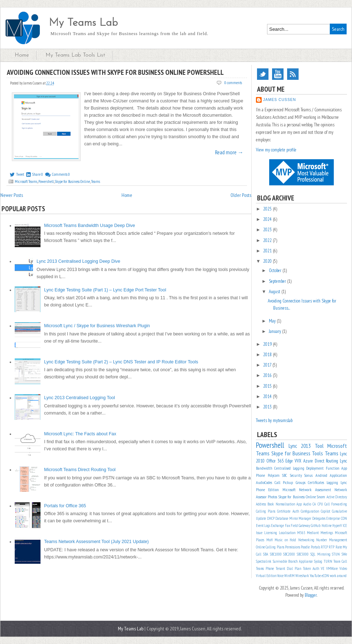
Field (294, 526)
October (276, 270)
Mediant (313, 533)
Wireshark (302, 576)
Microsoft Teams (26, 181)
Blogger (311, 595)
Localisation (287, 533)
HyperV (337, 526)
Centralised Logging (289, 468)
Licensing (271, 533)
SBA (266, 554)
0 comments (233, 83)
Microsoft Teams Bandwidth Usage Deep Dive (90, 226)
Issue (259, 533)
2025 (268, 209)
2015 (268, 386)
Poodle (305, 547)
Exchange (277, 526)
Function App (336, 468)
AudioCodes (264, 482)
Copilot (325, 511)
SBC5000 (303, 554)
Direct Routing (327, 461)
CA (314, 504)
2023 (268, 230)
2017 (268, 365)
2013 (268, 407)
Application (338, 475)
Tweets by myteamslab (274, 420)
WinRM (289, 576)
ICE (345, 526)
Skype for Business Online (72, 181)
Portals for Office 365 (65, 506)
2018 (268, 355)
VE (323, 568)
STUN (336, 554)
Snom (321, 497)
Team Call (340, 561)
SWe (344, 554)
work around (338, 576)
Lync (343, 461)
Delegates (319, 518)
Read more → (229, 152)
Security (296, 475)
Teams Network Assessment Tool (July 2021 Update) (96, 542)
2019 (268, 344)
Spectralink (264, 561)
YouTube (278, 74)
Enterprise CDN (337, 518)
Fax (287, 526)
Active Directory (337, 497)
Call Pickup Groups (290, 482)
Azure (308, 461)
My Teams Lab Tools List (75, 55)
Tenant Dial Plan (288, 568)
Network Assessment (315, 490)
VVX (298, 461)
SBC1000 (276, 554)
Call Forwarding (336, 504)
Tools (317, 453)
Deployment (315, 468)
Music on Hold (285, 540)
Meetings (327, 533)
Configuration (310, 511)
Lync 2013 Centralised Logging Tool (80, 398)
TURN (328, 561)
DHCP (271, 518)
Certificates (316, 482)
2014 (268, 396)
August (275, 292)
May (273, 321)
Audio (307, 504)
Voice (280, 576)
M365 (301, 533)
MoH (270, 540)
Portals (315, 547)
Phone (260, 475)
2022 (268, 240)
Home (22, 55)
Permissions (292, 547)
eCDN (325, 576)
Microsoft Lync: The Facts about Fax (80, 434)
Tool (319, 446)
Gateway (304, 526)
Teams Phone (265, 568)
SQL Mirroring (320, 554)
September (278, 281)
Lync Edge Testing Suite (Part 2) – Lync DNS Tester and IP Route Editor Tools (121, 362)
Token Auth (311, 568)
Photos (272, 497)
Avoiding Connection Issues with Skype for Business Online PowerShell (115, 72)
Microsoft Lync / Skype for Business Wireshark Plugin (97, 326)
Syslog (318, 561)
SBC (285, 475)
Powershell (46, 181)
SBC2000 (289, 554)
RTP (332, 547)
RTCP (324, 547)
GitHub (316, 526)
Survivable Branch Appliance (293, 561)
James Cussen (280, 100)
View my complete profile (276, 150)
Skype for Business (291, 453)
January (275, 331)
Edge (289, 461)
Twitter (263, 74)
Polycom (274, 475)
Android (321, 475)
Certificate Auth (288, 511)
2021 (268, 251)
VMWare (332, 568)
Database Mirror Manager (293, 518)
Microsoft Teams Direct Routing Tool (80, 470)
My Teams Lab (83, 23)
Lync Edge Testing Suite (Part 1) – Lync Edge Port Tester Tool (105, 290)
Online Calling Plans (270, 547)
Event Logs (263, 526)
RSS (293, 74)
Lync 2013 (300, 446)
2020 (268, 261)
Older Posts (241, 195)
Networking (306, 540)
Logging (332, 482)
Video (343, 568)
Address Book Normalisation (275, 504)
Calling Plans (266, 511)
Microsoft (289, 490)
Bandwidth (264, 468)
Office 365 (275, 461)
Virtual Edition (266, 576)
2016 (268, 375)
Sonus (308, 475)
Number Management (332, 540)
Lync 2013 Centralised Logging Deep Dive (78, 261)
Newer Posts (12, 195)
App (299, 504)
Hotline (327, 526)
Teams (96, 181)
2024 (268, 219)
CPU (320, 504)
